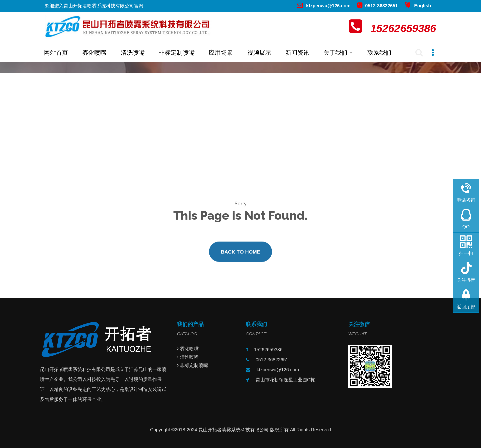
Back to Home (240, 254)
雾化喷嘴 (94, 53)
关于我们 (338, 53)
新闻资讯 (297, 53)
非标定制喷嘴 (177, 53)
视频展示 (259, 53)
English (418, 6)
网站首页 (56, 53)
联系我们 (379, 53)
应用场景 (221, 53)
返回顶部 (466, 307)
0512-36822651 (378, 6)
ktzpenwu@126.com (324, 6)
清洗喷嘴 (133, 53)
